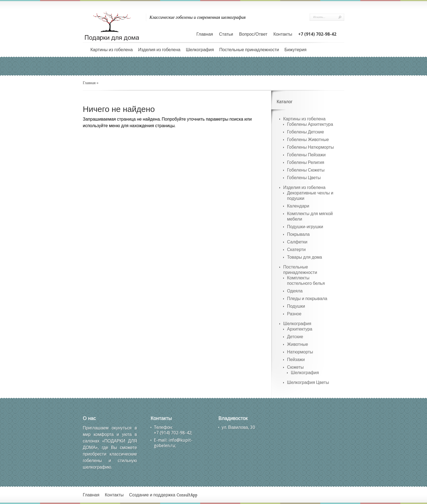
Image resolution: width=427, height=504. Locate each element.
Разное (294, 314)
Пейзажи (296, 360)
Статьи (226, 34)
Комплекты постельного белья (306, 281)
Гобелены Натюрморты (310, 147)
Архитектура (300, 329)
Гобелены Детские (306, 132)
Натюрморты (300, 352)
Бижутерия (295, 50)
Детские (295, 337)
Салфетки (297, 242)
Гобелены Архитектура (310, 124)
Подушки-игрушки (305, 227)
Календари (298, 206)
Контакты (283, 34)
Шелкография (200, 50)
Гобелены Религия (306, 162)
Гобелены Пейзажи (306, 155)
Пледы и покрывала (307, 299)
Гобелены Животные (308, 140)
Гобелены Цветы (304, 178)
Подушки (296, 306)
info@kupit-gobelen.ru (173, 443)
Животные (298, 344)
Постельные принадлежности (249, 50)
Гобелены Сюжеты (306, 170)
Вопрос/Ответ (253, 34)
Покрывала (298, 234)
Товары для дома (305, 257)
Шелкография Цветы (308, 382)
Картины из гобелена (112, 50)
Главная (205, 34)
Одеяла (295, 291)
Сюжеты (295, 367)
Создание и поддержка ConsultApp (163, 495)
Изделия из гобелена (159, 50)
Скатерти (296, 250)
